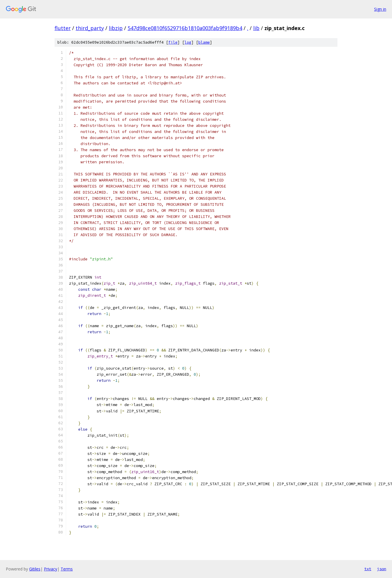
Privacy (51, 569)
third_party (90, 28)
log (188, 42)
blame (204, 42)
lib (256, 28)
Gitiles (35, 569)
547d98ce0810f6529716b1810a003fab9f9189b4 (185, 28)
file (173, 42)
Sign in (380, 9)
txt (368, 569)
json (382, 569)
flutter (63, 28)
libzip (116, 28)
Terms (67, 569)
